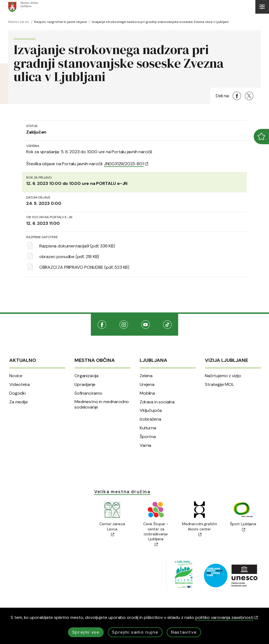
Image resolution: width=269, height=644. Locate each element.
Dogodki (17, 393)
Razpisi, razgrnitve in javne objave (60, 22)
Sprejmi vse (86, 632)
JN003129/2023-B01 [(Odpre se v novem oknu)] (126, 164)
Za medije (19, 402)
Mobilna (147, 393)
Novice (16, 376)
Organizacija (86, 376)
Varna (145, 445)
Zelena (146, 376)
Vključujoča (151, 410)
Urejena (147, 385)
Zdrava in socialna (157, 402)
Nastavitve (184, 632)
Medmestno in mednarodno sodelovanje (102, 405)
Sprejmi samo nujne (135, 632)
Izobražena (150, 419)
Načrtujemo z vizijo (223, 376)
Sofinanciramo (88, 393)
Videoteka (20, 385)
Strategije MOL (219, 385)
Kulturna (148, 428)
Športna (148, 437)
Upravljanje (85, 385)
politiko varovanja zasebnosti (227, 617)
